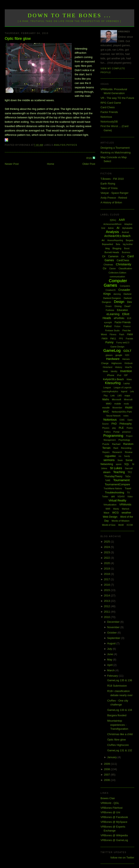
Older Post (89, 164)
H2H (127, 355)
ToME (108, 480)
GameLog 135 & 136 (120, 680)
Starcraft (129, 468)
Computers (125, 286)
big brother (128, 244)
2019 (107, 569)
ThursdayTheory (113, 476)
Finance (127, 326)
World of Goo (109, 525)
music (129, 407)
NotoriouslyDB (109, 122)
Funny (110, 342)
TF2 (130, 472)
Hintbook (129, 363)
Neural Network (113, 416)
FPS (121, 339)
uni (113, 496)
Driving (118, 306)
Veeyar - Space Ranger (114, 193)
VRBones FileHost (111, 808)
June (110, 654)
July (110, 649)
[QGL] (113, 220)
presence (126, 432)
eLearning (113, 314)
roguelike (110, 456)
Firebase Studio (112, 331)
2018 (107, 574)
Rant (116, 448)
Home (51, 164)
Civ (105, 268)
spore (119, 464)
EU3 (129, 318)
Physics (72, 145)
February (113, 676)
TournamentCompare (117, 484)
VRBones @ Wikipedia (114, 835)
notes (126, 416)
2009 (107, 764)
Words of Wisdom (120, 521)
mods (126, 404)
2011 (107, 612)
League (107, 387)
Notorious (106, 117)
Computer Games (115, 283)
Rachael (116, 444)
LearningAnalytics (110, 392)
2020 (107, 563)
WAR (108, 509)
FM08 (130, 334)
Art (103, 240)
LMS (120, 396)
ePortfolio (119, 318)
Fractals (129, 339)
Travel (128, 488)
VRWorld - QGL (110, 803)
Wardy (116, 509)
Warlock (126, 509)
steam (107, 472)
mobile (117, 404)
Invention (126, 371)
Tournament (121, 480)
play (114, 428)
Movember (117, 408)
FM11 (113, 339)
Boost (127, 248)
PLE (121, 428)
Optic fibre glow (18, 39)
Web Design (110, 517)
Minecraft (128, 400)
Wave (107, 513)
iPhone (111, 375)
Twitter (105, 497)
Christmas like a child (120, 734)
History (119, 367)
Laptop (127, 383)
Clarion (113, 269)
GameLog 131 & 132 (120, 750)
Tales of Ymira (109, 188)
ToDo (128, 476)
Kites (129, 379)
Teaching (119, 472)
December (114, 622)
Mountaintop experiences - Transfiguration (118, 725)
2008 (107, 769)
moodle (106, 408)
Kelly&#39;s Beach (113, 379)
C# (104, 256)
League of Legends (123, 388)
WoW (121, 525)
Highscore (117, 363)
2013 (107, 601)
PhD (114, 424)
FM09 (104, 339)
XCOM (130, 525)
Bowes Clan (108, 798)
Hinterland (108, 367)
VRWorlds (125, 504)
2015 (107, 590)
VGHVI (121, 497)
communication (117, 277)
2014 (107, 595)
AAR (122, 220)
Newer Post (12, 164)
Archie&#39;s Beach (117, 236)
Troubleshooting (114, 492)
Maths (106, 399)
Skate (120, 460)
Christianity (123, 264)
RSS (90, 158)
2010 (107, 617)
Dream (109, 306)
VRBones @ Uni (110, 812)
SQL (127, 464)
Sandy (127, 456)
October (112, 633)
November (114, 627)
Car (123, 257)
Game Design (117, 347)
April (110, 665)
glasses (109, 355)
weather (126, 513)
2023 (107, 552)
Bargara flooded (117, 715)
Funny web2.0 (123, 343)
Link (113, 396)
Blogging (117, 248)
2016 (107, 585)
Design (119, 302)
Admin (111, 228)
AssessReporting (115, 240)
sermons (109, 460)
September (114, 638)
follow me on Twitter (122, 858)
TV (128, 493)
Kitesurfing (113, 383)
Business (126, 252)
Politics (107, 432)
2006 (107, 780)
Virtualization (110, 505)
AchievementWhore (112, 224)
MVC (106, 412)
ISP (126, 375)
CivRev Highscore (118, 745)
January (112, 757)
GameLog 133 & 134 (120, 710)
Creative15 (110, 290)
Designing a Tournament (115, 148)
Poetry (130, 428)
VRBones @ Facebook (114, 817)
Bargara (129, 240)
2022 (107, 558)
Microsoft (117, 399)
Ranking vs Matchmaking (116, 152)
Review (129, 452)
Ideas (105, 371)
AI (118, 228)
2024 (107, 547)
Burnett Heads (112, 252)
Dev (129, 302)
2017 (107, 579)
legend (124, 392)
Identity (114, 371)
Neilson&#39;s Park (122, 412)
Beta (118, 244)
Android (125, 232)
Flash (122, 334)
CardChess (123, 260)
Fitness (113, 334)
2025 (107, 542)
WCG (115, 513)
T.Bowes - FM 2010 (112, 179)
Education (122, 310)
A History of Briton (111, 202)
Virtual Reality (117, 500)
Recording (126, 448)
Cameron (113, 256)
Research (117, 452)
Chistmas (108, 265)
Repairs (106, 452)
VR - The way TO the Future (117, 98)
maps (127, 396)
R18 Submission (117, 686)
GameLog (112, 350)
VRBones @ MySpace (114, 822)
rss (120, 456)
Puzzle (106, 444)
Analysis (60, 145)
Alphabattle (127, 228)
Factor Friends (109, 112)
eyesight (108, 322)
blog (107, 248)
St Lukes (116, 468)
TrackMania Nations (113, 489)
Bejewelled (107, 244)
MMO (109, 404)
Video (130, 497)
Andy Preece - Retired (114, 198)
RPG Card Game (111, 103)
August (112, 643)
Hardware (113, 359)
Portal (116, 432)
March (111, 670)
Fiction (117, 326)
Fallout (108, 326)
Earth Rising (108, 184)
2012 (107, 606)
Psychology (124, 440)
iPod (119, 375)
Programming (113, 436)
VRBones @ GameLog (114, 840)
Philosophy (126, 424)
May (110, 660)
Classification (125, 268)
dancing (117, 294)
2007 (107, 775)
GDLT (128, 351)
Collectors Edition (117, 273)
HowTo (128, 367)
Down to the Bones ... (70, 15)
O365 (122, 420)
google (119, 355)
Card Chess (108, 107)
